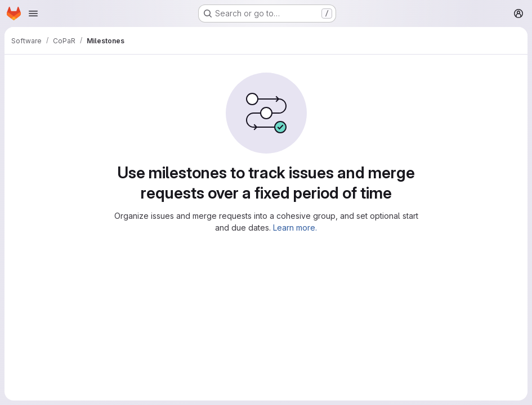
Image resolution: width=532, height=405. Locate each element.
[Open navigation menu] (33, 13)
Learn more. (295, 228)
